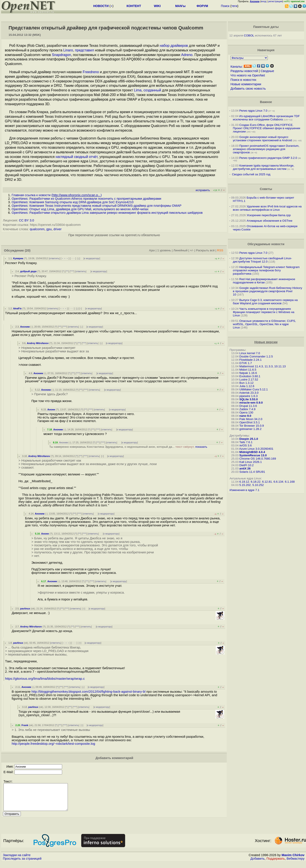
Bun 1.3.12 (246, 383)
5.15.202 (245, 485)
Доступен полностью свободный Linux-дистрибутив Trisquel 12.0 (262, 260)
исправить (203, 190)
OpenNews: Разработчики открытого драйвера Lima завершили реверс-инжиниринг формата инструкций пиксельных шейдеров (107, 213)
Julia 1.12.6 (247, 386)
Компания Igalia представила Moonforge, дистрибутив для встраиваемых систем (264, 167)
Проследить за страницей (22, 864)
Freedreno (91, 72)
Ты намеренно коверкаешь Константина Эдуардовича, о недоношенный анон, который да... (128, 447)
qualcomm (37, 229)
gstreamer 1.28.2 (250, 429)
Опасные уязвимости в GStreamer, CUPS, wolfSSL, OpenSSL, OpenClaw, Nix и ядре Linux (264, 324)
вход (264, 1)
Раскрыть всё (205, 250)
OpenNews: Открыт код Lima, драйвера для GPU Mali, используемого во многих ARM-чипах (80, 209)
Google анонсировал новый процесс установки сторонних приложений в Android (262, 139)
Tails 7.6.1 (246, 442)
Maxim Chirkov (293, 860)
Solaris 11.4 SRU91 (252, 472)
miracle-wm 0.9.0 (251, 403)
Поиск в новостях (243, 80)
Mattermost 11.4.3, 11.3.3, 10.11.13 (262, 366)
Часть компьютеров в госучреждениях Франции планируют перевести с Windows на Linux (264, 312)
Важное (266, 102)
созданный (152, 90)
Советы (266, 189)
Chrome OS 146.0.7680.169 (258, 459)
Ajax (152, 250)
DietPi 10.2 (246, 465)
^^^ (72, 271)
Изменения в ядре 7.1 (245, 490)
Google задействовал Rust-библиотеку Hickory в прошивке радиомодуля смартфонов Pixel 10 (267, 291)
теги (234, 6)
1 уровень (164, 250)
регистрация (275, 1)
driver (58, 229)
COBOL (249, 35)
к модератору (92, 258)
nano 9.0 (245, 416)
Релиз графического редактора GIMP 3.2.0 (269, 158)
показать (201, 447)
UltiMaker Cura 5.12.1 (254, 389)
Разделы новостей (244, 71)
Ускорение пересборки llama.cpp (269, 215)
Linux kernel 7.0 (250, 353)
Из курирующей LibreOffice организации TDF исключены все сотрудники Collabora (266, 118)
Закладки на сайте (17, 860)
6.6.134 (278, 482)
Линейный (180, 250)
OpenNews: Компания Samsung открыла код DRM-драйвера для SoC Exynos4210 (73, 202)
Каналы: (237, 67)
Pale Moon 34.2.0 (251, 419)
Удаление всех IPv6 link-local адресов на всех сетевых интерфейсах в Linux (267, 208)
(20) (28, 250)
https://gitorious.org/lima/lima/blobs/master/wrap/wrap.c (45, 679)
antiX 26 (245, 468)
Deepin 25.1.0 (249, 439)
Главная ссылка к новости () (57, 195)
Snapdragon (61, 55)
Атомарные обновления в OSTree (269, 221)
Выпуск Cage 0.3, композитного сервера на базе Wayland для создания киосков (265, 302)
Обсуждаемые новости (266, 244)
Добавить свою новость (248, 89)
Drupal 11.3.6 (248, 406)
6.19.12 (244, 482)
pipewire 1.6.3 (248, 396)
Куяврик (18, 258)
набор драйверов (174, 46)
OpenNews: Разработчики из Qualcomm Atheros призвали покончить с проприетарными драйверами (86, 199)
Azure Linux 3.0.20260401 (256, 449)
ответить (54, 258)
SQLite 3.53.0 (248, 399)
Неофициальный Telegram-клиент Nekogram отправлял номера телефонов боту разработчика (266, 270)
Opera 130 (246, 412)
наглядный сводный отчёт (76, 157)
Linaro (68, 50)
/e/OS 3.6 (245, 445)
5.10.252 (258, 485)
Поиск (225, 6)
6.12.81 (267, 482)
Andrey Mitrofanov (38, 343)
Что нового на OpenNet (248, 75)
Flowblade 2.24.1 (250, 360)
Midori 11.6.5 (248, 370)
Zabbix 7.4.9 (247, 409)
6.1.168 (290, 482)
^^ (67, 271)
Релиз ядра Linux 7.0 (253, 111)
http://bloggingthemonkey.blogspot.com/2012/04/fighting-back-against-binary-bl (89, 692)
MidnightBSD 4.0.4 (252, 452)
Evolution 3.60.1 (250, 376)
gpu (49, 229)
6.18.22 (256, 482)
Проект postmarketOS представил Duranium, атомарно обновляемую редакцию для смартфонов (266, 149)
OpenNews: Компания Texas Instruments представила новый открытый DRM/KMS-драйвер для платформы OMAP (96, 206)
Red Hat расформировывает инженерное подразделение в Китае (264, 281)
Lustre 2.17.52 (249, 380)
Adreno (187, 55)
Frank (25, 725)
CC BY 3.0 (26, 220)
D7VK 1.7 (246, 363)
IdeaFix (17, 308)
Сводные (267, 71)
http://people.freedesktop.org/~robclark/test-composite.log (53, 744)
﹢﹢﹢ (65, 258)
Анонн (51, 410)
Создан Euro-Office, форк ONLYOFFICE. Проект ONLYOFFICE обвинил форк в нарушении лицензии (267, 128)
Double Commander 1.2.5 (256, 356)
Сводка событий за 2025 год (251, 174)
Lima (138, 90)
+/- (192, 250)
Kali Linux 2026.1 (250, 462)
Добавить (258, 864)
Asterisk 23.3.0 (249, 393)
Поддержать (276, 864)
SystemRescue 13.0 (253, 455)
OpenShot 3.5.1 (249, 422)
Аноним (25, 327)
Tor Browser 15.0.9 (252, 426)
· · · (73, 258)
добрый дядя (28, 271)
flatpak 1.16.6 (248, 373)
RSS (220, 250)
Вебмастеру (296, 864)
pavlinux (25, 609)
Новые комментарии (246, 84)
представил (85, 50)
